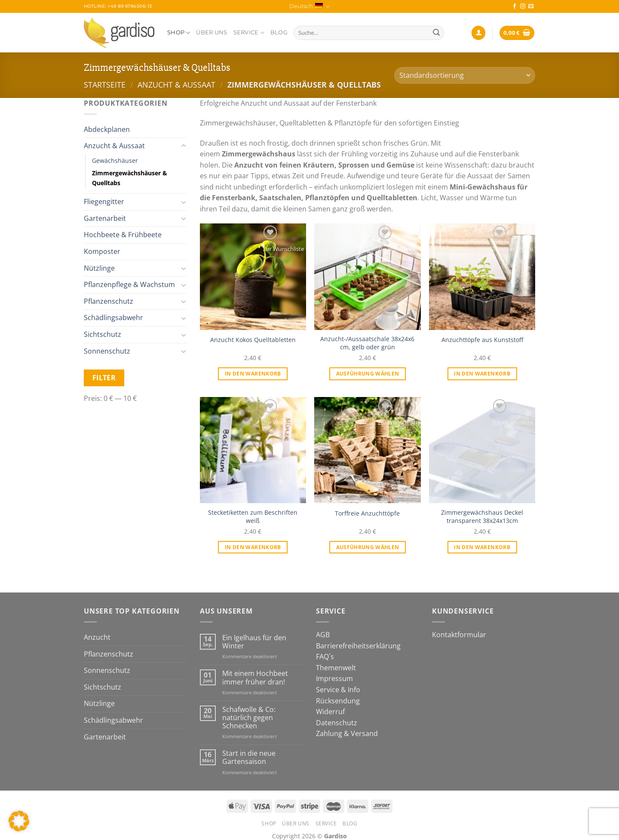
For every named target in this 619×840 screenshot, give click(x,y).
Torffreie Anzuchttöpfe (367, 513)
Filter (104, 378)
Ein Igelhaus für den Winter (254, 642)
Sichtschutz (103, 334)
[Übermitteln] (436, 33)
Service (249, 33)
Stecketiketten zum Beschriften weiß (253, 517)
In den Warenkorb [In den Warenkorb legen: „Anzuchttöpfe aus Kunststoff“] (482, 374)
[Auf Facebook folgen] (515, 6)
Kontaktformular (459, 635)
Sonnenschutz (107, 351)
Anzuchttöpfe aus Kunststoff (482, 340)
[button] (19, 821)
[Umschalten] (184, 146)
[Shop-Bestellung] (465, 75)
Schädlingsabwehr (113, 318)
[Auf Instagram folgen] (523, 6)
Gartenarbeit (105, 218)
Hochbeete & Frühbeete (123, 235)
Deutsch (309, 7)
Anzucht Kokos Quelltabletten (253, 340)
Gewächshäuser (115, 160)
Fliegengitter (104, 202)
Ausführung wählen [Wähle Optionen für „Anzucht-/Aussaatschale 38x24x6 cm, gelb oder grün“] (368, 374)
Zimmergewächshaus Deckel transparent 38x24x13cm (482, 517)
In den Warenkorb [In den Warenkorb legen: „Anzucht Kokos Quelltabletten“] (253, 374)
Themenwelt (336, 668)
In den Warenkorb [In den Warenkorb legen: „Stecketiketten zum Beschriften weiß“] (253, 547)
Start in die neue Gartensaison (249, 758)
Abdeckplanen (107, 129)
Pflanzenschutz (109, 301)
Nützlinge (99, 268)
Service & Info (338, 690)
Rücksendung (338, 701)
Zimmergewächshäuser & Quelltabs (130, 178)
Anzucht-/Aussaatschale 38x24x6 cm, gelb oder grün (367, 343)
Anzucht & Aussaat (176, 84)
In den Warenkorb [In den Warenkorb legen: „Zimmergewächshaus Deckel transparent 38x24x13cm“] (482, 547)
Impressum (334, 678)
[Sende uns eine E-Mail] (531, 6)
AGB (323, 635)
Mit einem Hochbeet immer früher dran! (255, 678)
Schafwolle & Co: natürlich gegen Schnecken (249, 718)
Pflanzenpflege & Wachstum (129, 284)
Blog (279, 32)
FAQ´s (325, 657)
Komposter (102, 251)
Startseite (105, 84)
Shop (179, 33)
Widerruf (330, 712)
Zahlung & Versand (347, 733)
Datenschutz (337, 723)
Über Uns (211, 32)
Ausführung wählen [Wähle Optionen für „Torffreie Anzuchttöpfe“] (368, 547)
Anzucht (97, 637)
